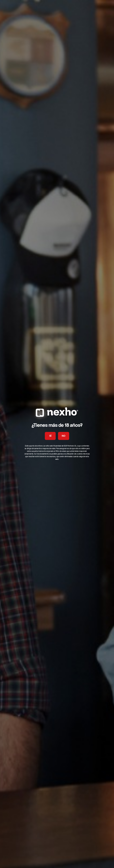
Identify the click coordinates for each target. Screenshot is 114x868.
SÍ (50, 436)
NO (64, 436)
